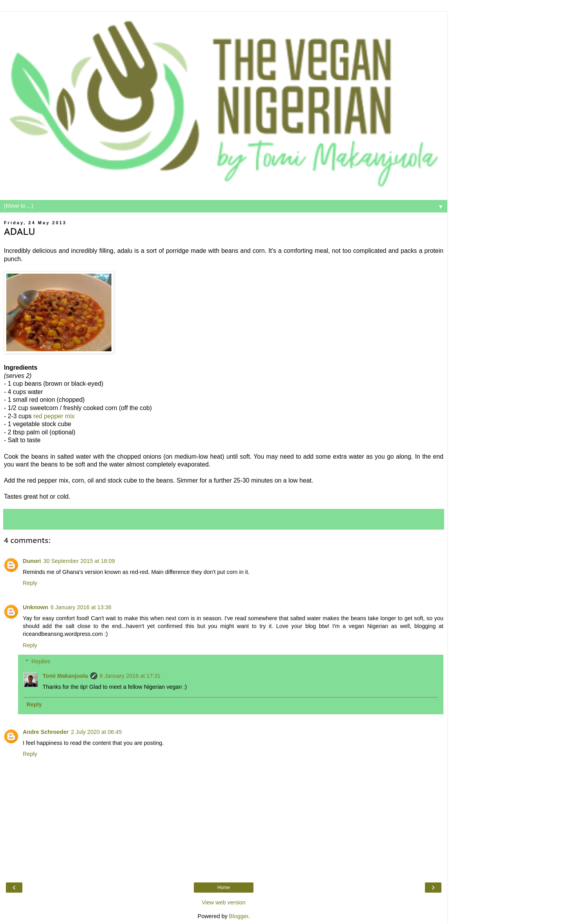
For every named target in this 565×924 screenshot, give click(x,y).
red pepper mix (54, 416)
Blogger (239, 916)
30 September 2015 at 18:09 (79, 561)
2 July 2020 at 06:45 (97, 732)
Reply (30, 583)
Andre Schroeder (46, 732)
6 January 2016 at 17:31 (130, 676)
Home (224, 888)
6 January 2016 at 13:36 (81, 607)
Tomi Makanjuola (65, 676)
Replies (41, 661)
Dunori (32, 561)
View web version (224, 902)
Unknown (36, 607)
